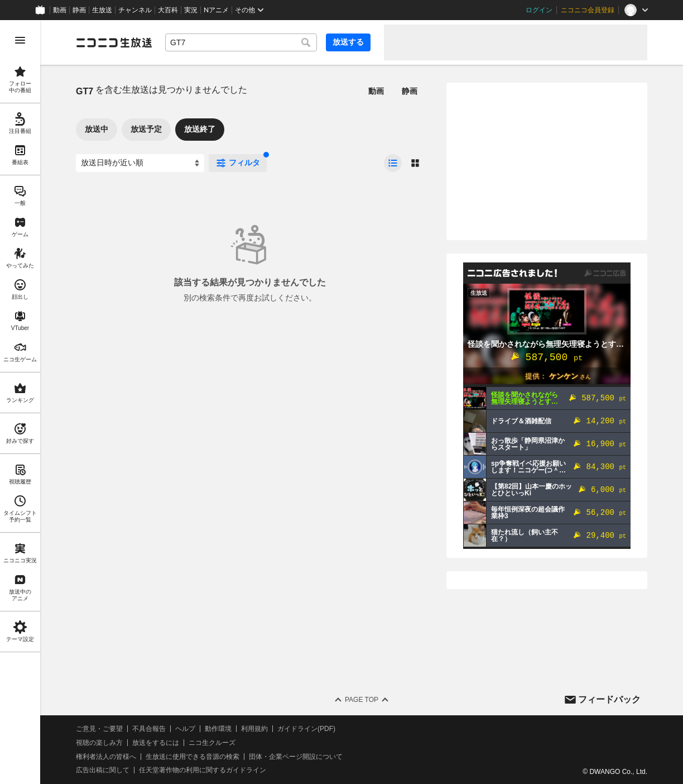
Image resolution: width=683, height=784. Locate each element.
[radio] (393, 163)
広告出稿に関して (103, 770)
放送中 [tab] (97, 129)
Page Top (362, 700)
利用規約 (254, 729)
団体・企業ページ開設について (296, 757)
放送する (348, 42)
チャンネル (135, 10)
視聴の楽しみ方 (99, 743)
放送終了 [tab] (200, 129)
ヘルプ (185, 729)
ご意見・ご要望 (99, 729)
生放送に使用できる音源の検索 (193, 757)
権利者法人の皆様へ (106, 757)
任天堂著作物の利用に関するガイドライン (203, 770)
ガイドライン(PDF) (306, 729)
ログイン (539, 10)
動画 (60, 10)
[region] (20, 402)
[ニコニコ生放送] (114, 42)
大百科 (168, 10)
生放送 (102, 10)
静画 (79, 10)
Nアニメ (216, 10)
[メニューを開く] (20, 40)
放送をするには (156, 743)
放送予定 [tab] (146, 129)
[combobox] (241, 42)
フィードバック (609, 699)
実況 (191, 10)
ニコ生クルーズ (212, 743)
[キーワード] (241, 42)
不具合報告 (149, 729)
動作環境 (218, 729)
